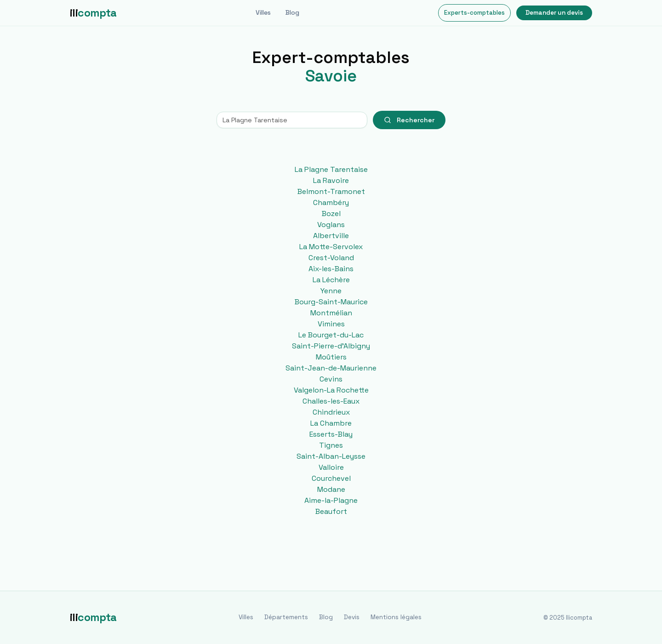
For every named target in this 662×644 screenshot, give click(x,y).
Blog (292, 12)
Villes (263, 12)
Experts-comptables (474, 13)
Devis (352, 617)
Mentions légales (396, 617)
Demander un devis (554, 13)
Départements (286, 617)
